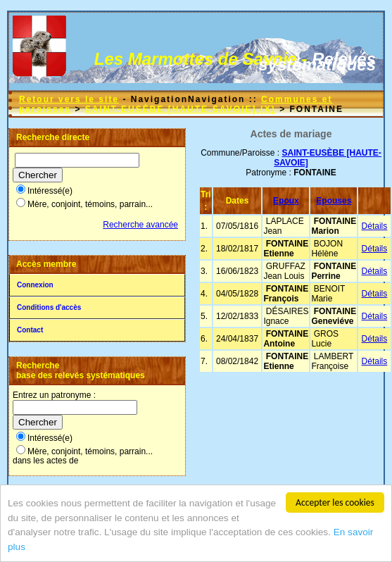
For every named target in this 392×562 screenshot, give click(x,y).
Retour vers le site (69, 99)
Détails (375, 226)
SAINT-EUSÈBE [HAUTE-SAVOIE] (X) (181, 109)
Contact (30, 330)
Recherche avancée (140, 225)
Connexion (35, 285)
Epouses (334, 201)
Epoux (286, 201)
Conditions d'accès (49, 307)
